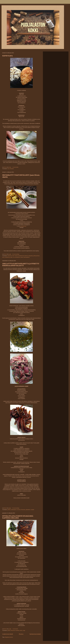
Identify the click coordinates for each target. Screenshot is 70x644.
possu (21, 630)
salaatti (32, 510)
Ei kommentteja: (16, 254)
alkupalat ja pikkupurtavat (34, 256)
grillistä (9, 510)
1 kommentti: (15, 629)
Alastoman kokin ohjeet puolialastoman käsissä (18, 256)
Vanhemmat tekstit (35, 634)
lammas (19, 510)
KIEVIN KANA (7, 56)
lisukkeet (17, 630)
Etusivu (21, 634)
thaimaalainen (27, 257)
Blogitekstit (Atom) (9, 637)
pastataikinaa (23, 226)
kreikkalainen (14, 510)
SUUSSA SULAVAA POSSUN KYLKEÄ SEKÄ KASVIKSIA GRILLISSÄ (18, 517)
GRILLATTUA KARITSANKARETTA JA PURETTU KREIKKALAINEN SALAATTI (21, 265)
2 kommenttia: (16, 167)
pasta (22, 257)
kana (8, 169)
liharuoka (23, 510)
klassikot (12, 169)
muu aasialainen (17, 257)
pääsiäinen (28, 510)
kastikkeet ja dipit (9, 257)
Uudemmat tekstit (8, 634)
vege (24, 630)
